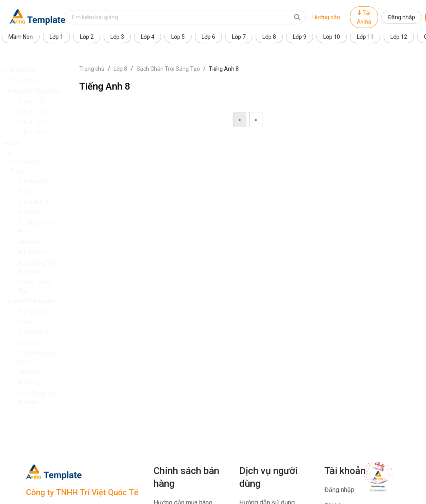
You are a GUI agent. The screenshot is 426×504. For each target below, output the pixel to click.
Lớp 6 (208, 37)
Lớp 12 (399, 37)
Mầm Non (21, 37)
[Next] (256, 120)
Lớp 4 (148, 37)
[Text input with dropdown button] (177, 17)
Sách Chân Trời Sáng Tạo (168, 69)
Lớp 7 (239, 37)
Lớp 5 (178, 37)
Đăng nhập (402, 17)
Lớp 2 (87, 37)
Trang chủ (92, 69)
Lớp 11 (365, 37)
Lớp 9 (300, 37)
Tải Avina (364, 17)
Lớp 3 (117, 37)
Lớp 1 (56, 37)
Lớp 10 (332, 37)
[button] (40, 70)
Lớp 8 (269, 37)
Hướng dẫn (326, 17)
